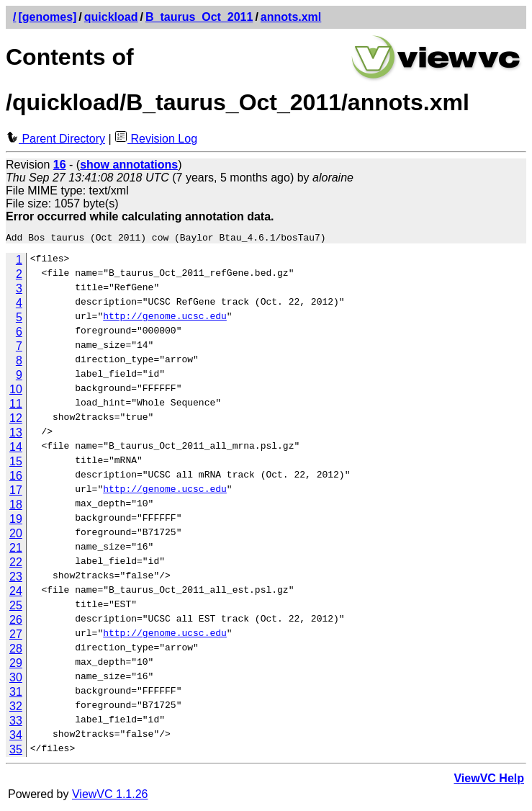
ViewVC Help (489, 780)
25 (16, 608)
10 (16, 391)
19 (16, 521)
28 (16, 651)
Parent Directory (55, 139)
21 (16, 550)
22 (16, 564)
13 (16, 435)
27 (16, 636)
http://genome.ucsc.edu (165, 320)
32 (16, 708)
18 (16, 507)
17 (16, 492)
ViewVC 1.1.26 (110, 796)
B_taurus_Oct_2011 (199, 17)
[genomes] (47, 17)
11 (16, 406)
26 (16, 622)
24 (16, 593)
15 (16, 463)
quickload (111, 17)
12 (16, 420)
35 (16, 752)
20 (16, 536)
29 (16, 665)
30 (16, 680)
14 (16, 449)
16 (16, 478)
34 (16, 737)
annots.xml (291, 17)
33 (16, 723)
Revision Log (156, 139)
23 (16, 579)
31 (16, 694)
